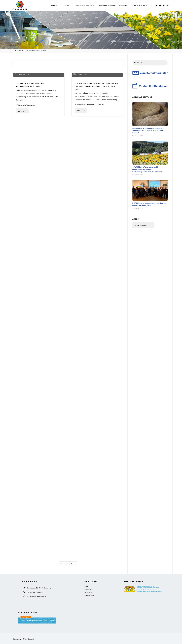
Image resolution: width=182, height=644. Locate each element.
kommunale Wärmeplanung (87, 149)
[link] (151, 6)
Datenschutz (89, 589)
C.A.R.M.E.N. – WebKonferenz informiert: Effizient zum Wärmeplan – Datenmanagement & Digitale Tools (97, 131)
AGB (86, 586)
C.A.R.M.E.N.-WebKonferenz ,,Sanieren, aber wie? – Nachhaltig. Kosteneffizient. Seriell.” (149, 131)
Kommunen (102, 149)
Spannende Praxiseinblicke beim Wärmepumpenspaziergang (31, 129)
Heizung (21, 150)
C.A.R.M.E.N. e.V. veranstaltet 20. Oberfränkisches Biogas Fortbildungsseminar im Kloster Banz (148, 170)
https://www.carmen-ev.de (37, 596)
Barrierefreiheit (89, 595)
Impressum (88, 592)
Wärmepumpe (31, 150)
